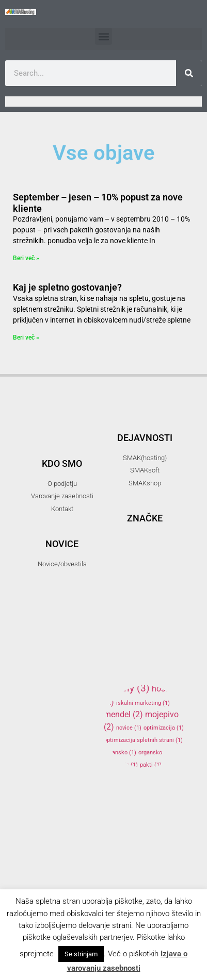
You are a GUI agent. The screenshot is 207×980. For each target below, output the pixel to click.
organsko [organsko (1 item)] (120, 753)
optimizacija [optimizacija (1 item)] (164, 728)
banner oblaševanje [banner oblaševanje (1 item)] (133, 562)
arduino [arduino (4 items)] (144, 547)
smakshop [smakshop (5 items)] (141, 883)
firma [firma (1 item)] (127, 612)
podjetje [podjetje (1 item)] (158, 777)
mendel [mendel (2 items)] (123, 714)
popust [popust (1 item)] (117, 790)
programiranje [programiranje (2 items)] (136, 801)
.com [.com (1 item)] (115, 502)
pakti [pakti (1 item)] (151, 765)
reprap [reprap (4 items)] (128, 816)
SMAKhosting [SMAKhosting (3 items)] (141, 866)
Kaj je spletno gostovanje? (67, 287)
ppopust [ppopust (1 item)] (147, 790)
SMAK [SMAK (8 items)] (135, 835)
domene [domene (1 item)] (131, 575)
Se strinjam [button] (81, 954)
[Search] (189, 73)
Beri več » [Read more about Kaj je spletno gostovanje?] (26, 337)
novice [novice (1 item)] (129, 728)
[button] (104, 36)
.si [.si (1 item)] (135, 502)
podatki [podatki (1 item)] (127, 777)
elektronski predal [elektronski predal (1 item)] (131, 599)
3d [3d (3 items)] (158, 501)
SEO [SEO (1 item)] (165, 818)
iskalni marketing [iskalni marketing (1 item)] (143, 703)
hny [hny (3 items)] (134, 688)
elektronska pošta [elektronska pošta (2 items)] (142, 586)
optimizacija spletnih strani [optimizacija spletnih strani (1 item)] (143, 740)
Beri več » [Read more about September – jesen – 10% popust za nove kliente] (26, 258)
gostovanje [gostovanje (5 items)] (143, 626)
